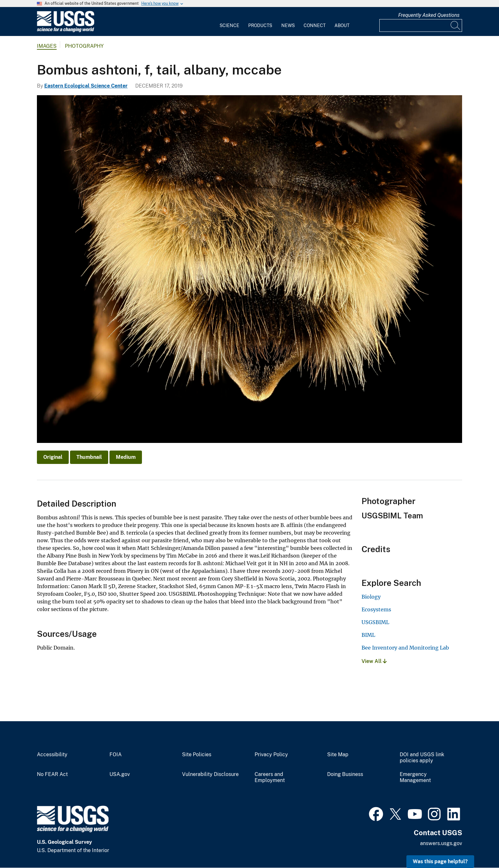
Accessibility (52, 755)
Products (260, 25)
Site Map (338, 755)
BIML (368, 635)
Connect (315, 25)
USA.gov (120, 774)
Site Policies (197, 755)
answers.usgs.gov (441, 843)
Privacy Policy (271, 755)
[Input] (421, 25)
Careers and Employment (270, 777)
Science (229, 25)
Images (47, 46)
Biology (371, 597)
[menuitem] (229, 22)
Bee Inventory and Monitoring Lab (405, 648)
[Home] (66, 31)
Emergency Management (415, 777)
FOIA (116, 755)
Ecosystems (376, 609)
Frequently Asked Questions (429, 15)
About (342, 25)
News (288, 25)
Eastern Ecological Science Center (86, 86)
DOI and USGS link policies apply (422, 758)
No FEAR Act (52, 774)
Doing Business (345, 774)
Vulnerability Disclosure (210, 774)
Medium (126, 457)
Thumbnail (89, 457)
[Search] (456, 25)
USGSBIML (375, 622)
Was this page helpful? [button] (440, 861)
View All (374, 661)
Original (53, 457)
